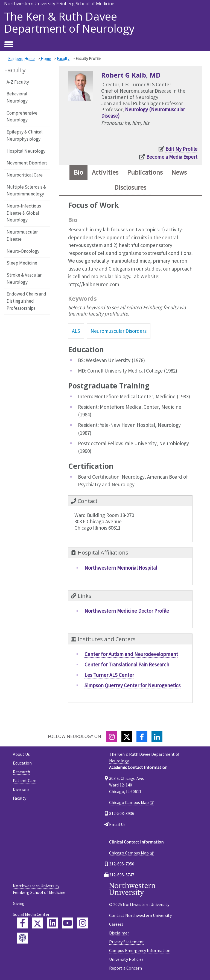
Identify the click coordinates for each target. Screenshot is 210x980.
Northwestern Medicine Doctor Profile (127, 611)
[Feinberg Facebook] (22, 923)
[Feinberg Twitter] (37, 923)
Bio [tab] (78, 172)
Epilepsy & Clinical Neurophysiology (25, 135)
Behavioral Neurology (17, 97)
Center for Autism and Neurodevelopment (131, 654)
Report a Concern (126, 968)
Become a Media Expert (172, 157)
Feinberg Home (21, 59)
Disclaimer (119, 933)
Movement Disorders (27, 163)
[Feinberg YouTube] (68, 923)
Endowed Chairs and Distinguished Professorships (26, 301)
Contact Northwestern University (140, 915)
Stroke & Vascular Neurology (24, 279)
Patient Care (25, 780)
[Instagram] (112, 736)
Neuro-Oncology (23, 251)
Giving (19, 903)
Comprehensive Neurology (22, 117)
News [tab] (179, 172)
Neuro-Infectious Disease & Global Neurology (24, 213)
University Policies (126, 959)
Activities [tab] (105, 172)
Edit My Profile (181, 149)
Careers (116, 924)
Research (21, 772)
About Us (21, 754)
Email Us (117, 824)
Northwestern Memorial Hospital (121, 568)
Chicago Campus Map (129, 802)
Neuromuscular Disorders (119, 331)
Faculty (63, 59)
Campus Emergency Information (140, 950)
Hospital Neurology (26, 151)
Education (22, 763)
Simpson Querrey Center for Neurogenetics (132, 685)
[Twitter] (127, 736)
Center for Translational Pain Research (127, 664)
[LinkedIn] (157, 736)
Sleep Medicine (22, 263)
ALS (76, 331)
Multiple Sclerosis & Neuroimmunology (26, 191)
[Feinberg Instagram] (83, 923)
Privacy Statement (127, 942)
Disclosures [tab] (130, 187)
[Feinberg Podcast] (22, 938)
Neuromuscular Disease (22, 235)
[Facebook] (142, 736)
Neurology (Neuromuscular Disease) (143, 113)
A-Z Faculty (18, 82)
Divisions (21, 789)
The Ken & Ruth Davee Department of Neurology (69, 22)
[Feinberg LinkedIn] (52, 923)
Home (46, 59)
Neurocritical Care (25, 175)
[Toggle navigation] (9, 45)
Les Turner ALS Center (109, 675)
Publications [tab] (145, 172)
